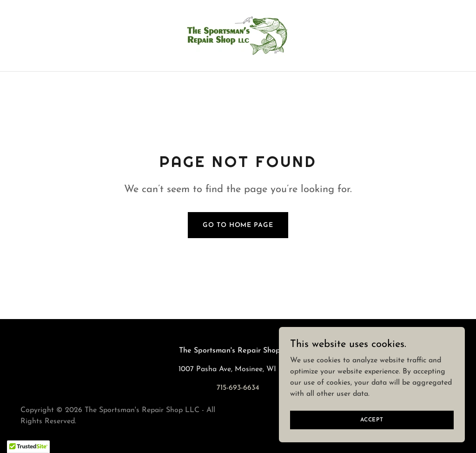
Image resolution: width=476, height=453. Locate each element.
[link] (238, 35)
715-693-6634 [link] (238, 388)
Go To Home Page (238, 225)
